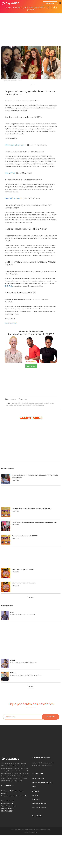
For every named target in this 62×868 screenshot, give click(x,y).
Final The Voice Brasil (39, 808)
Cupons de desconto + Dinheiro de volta (14, 796)
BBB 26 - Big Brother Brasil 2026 (43, 783)
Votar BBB (50, 3)
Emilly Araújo (9, 286)
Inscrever (50, 717)
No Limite (35, 795)
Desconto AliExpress (8, 808)
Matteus (13, 673)
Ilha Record (36, 799)
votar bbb (15, 323)
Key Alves (10, 173)
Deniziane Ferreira (15, 145)
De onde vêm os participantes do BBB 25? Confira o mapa (32, 508)
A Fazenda (36, 791)
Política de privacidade (31, 832)
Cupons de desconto (8, 801)
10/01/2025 (16, 480)
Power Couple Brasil (39, 779)
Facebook (37, 816)
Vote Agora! (31, 366)
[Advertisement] (31, 27)
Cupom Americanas (7, 803)
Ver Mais (31, 598)
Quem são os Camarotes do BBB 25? (25, 536)
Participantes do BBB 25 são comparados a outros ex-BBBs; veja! (34, 522)
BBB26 (35, 787)
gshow (26, 399)
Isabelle (13, 660)
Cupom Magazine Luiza (9, 806)
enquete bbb (8, 323)
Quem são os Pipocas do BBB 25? (24, 583)
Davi (12, 612)
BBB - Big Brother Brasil (40, 803)
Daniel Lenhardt (14, 198)
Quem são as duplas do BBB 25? (23, 569)
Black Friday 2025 (7, 811)
